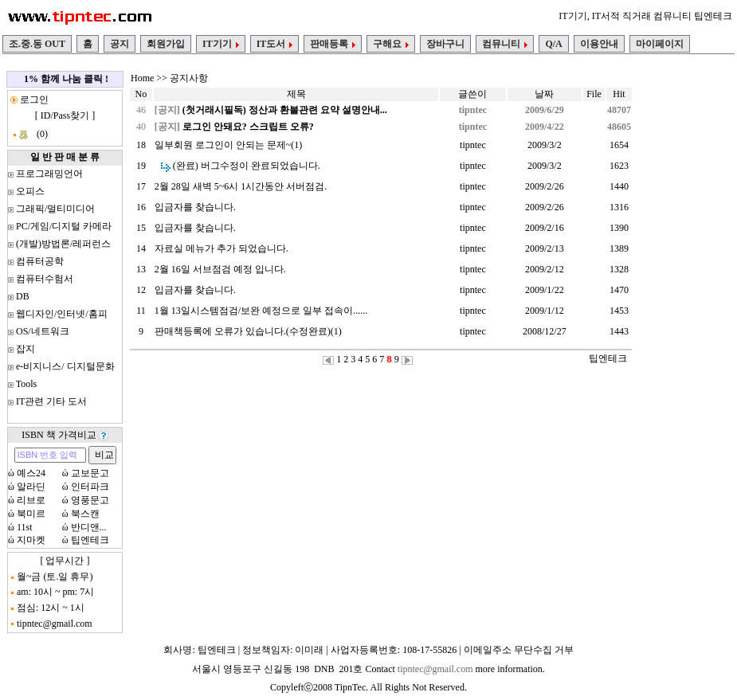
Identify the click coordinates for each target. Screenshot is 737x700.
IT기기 (221, 44)
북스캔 (85, 514)
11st (25, 527)
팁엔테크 (90, 540)
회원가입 (166, 44)
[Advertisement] (684, 308)
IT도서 (275, 44)
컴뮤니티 (505, 44)
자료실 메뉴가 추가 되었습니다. (221, 248)
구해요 (391, 44)
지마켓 (31, 540)
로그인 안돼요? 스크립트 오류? (248, 127)
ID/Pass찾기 (65, 115)
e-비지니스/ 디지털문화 (65, 366)
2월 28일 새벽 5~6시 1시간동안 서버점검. (241, 186)
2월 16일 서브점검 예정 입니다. (220, 269)
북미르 (31, 514)
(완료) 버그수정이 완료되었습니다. (247, 166)
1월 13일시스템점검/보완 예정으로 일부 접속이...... (261, 311)
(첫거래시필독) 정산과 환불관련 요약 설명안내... (285, 110)
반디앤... (89, 527)
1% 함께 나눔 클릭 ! (66, 79)
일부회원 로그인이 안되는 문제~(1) (228, 145)
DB (23, 296)
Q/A (553, 44)
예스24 (31, 473)
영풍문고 (90, 500)
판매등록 (333, 44)
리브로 (31, 500)
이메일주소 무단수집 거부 (519, 650)
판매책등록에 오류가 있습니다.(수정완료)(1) (248, 331)
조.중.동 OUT (37, 44)
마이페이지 (660, 44)
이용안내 (599, 44)
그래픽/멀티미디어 (55, 209)
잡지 (25, 349)
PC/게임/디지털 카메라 (64, 226)
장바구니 (445, 44)
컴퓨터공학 (40, 261)
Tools (27, 384)
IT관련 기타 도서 (51, 401)
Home (142, 78)
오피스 (30, 191)
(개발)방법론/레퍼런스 (63, 244)
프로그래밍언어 (49, 174)
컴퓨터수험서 (45, 279)
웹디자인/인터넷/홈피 (62, 314)
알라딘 (31, 487)
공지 (120, 44)
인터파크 (90, 487)
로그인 (33, 100)
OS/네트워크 (43, 331)
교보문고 (90, 473)
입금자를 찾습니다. (195, 207)
